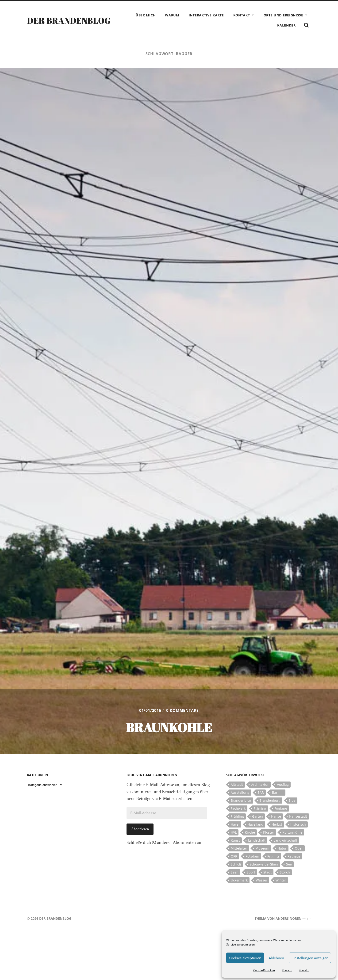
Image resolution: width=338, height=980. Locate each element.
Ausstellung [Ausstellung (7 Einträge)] (240, 792)
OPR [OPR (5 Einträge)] (234, 856)
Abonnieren (140, 829)
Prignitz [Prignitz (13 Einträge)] (273, 856)
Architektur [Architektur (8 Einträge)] (260, 784)
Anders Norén (288, 918)
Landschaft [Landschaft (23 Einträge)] (257, 840)
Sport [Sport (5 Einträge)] (251, 872)
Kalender (286, 25)
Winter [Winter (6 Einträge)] (281, 880)
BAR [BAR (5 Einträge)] (261, 792)
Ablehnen (276, 958)
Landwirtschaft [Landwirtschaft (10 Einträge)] (285, 840)
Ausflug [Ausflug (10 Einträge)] (283, 784)
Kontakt (287, 970)
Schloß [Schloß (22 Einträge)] (236, 864)
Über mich (146, 15)
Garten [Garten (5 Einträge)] (257, 816)
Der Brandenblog (69, 20)
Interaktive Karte (206, 15)
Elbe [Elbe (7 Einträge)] (292, 800)
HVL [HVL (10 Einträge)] (234, 832)
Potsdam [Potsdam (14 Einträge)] (252, 856)
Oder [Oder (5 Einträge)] (299, 848)
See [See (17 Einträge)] (289, 864)
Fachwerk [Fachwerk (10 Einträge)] (238, 808)
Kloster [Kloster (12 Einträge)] (269, 832)
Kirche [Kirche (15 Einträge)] (250, 832)
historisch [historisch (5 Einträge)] (298, 824)
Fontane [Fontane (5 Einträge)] (281, 808)
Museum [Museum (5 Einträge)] (262, 848)
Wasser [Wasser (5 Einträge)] (262, 880)
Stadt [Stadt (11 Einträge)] (267, 872)
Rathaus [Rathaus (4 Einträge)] (294, 856)
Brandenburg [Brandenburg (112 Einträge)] (270, 800)
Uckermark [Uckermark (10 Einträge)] (239, 880)
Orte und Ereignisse (283, 15)
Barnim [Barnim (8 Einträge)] (278, 792)
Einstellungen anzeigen (310, 958)
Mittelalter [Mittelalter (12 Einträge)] (239, 848)
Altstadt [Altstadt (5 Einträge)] (237, 784)
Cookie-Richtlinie (264, 970)
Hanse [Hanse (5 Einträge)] (276, 816)
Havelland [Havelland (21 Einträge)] (255, 824)
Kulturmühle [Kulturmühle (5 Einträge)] (292, 832)
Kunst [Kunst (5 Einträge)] (235, 840)
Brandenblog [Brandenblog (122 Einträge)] (241, 800)
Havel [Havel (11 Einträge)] (235, 824)
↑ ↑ (309, 918)
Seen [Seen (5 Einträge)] (235, 872)
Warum (172, 15)
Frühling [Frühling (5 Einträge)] (237, 816)
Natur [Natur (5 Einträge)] (282, 848)
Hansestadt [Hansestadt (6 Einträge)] (298, 816)
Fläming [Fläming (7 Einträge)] (260, 808)
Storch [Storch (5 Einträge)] (285, 872)
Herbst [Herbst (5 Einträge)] (277, 824)
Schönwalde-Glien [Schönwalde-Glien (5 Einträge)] (264, 864)
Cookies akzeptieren (245, 958)
